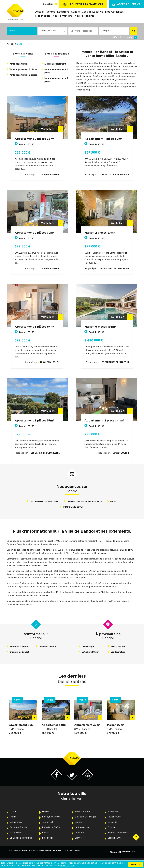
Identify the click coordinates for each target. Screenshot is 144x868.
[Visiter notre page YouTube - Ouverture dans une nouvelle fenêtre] (88, 780)
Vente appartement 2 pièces (23, 69)
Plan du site (33, 850)
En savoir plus (67, 866)
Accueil (40, 12)
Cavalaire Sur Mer (19, 827)
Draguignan (16, 822)
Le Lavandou (82, 827)
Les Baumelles (118, 652)
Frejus (13, 817)
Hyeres (46, 812)
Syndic (75, 12)
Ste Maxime (15, 833)
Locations (63, 12)
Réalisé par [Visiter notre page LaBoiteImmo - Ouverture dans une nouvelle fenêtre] (124, 852)
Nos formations (63, 16)
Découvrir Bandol (47, 646)
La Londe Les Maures (21, 838)
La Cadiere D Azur (90, 652)
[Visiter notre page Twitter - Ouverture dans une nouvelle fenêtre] (72, 780)
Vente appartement (19, 64)
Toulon (13, 812)
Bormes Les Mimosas (118, 833)
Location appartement (55, 64)
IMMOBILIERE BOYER (73, 507)
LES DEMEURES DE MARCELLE (44, 501)
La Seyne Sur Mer (51, 817)
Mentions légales (45, 850)
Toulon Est (48, 822)
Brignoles (80, 838)
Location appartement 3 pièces (56, 80)
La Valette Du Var (51, 827)
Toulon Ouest (114, 817)
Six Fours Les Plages (86, 817)
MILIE (113, 501)
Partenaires (57, 850)
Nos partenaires (85, 16)
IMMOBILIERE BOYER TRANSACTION (84, 501)
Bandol (79, 822)
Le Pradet (80, 833)
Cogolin (112, 827)
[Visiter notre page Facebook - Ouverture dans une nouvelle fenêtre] (57, 780)
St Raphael (113, 812)
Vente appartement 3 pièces (23, 75)
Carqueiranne (115, 838)
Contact (66, 850)
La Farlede (48, 838)
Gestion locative (92, 12)
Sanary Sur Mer (118, 646)
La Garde (112, 822)
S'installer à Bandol (19, 646)
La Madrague (88, 646)
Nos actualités (114, 12)
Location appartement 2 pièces (56, 71)
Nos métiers (43, 16)
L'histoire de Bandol (19, 652)
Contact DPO (75, 850)
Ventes (51, 12)
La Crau (46, 833)
